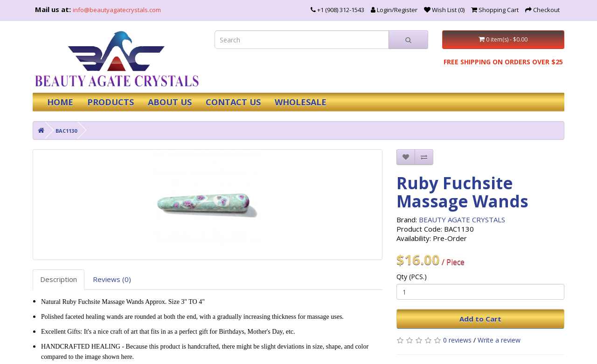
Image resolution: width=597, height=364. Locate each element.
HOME (60, 102)
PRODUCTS (111, 102)
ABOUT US (170, 102)
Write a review (499, 340)
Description (59, 279)
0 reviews (457, 340)
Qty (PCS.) (412, 277)
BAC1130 (66, 131)
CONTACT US (233, 102)
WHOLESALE (301, 102)
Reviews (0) (112, 279)
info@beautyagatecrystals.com (117, 10)
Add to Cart (480, 319)
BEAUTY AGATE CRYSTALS (462, 220)
